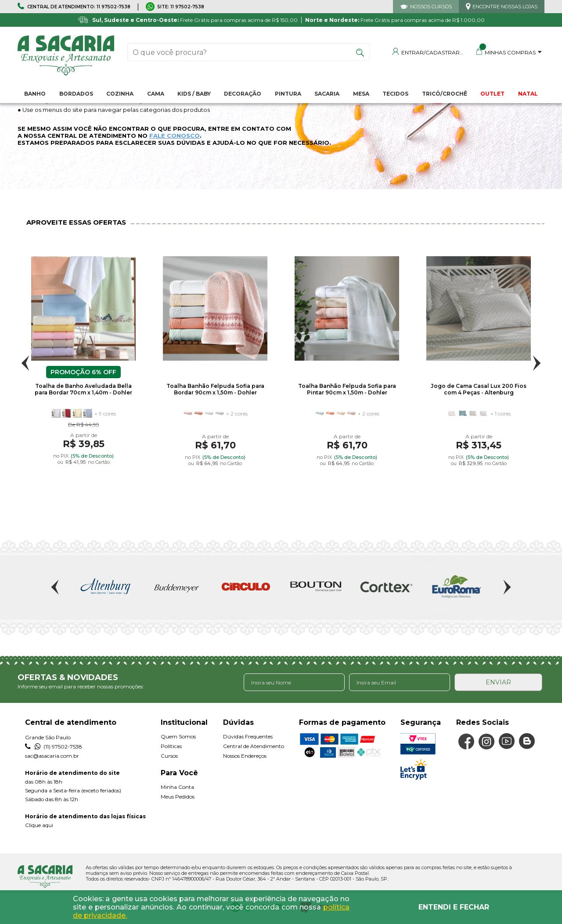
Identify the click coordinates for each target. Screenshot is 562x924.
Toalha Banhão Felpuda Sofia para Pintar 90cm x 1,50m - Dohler (347, 389)
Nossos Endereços (245, 756)
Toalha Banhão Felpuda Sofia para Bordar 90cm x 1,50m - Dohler (215, 389)
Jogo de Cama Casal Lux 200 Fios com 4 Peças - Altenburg (479, 389)
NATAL (528, 94)
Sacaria (327, 94)
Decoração (243, 94)
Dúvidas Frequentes (248, 736)
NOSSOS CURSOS (431, 7)
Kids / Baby (194, 94)
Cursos (169, 756)
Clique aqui (39, 825)
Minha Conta (177, 787)
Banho (35, 94)
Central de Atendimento (254, 746)
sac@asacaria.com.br (52, 756)
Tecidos (395, 94)
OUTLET (492, 94)
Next (537, 363)
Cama (156, 94)
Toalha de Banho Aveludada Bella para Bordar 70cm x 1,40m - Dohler (83, 389)
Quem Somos (178, 736)
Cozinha (120, 94)
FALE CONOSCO (175, 136)
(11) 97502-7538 (54, 747)
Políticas (171, 746)
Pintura (288, 94)
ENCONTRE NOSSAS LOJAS (505, 7)
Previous (25, 363)
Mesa (361, 94)
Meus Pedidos (178, 797)
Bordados (76, 94)
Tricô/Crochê (445, 94)
